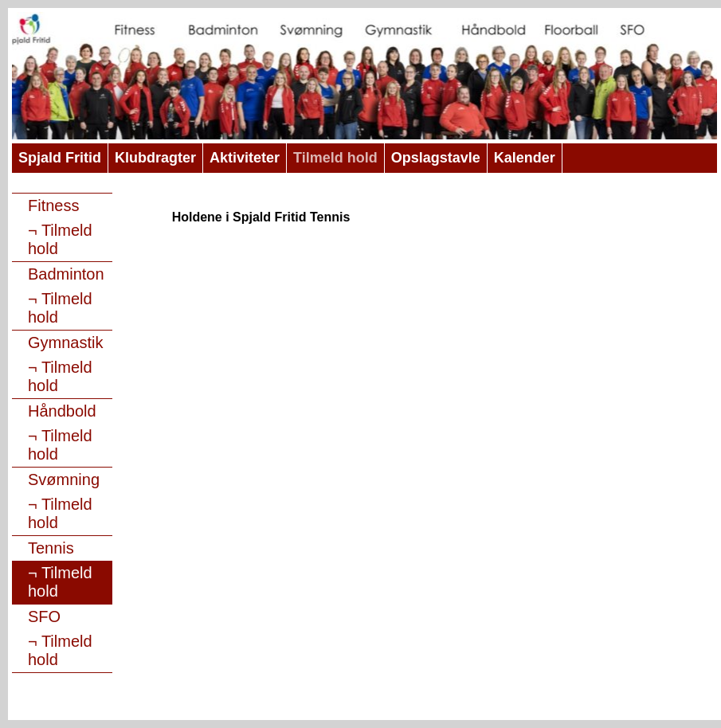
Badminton (66, 274)
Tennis (51, 548)
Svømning (64, 479)
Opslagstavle (436, 158)
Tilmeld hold (335, 158)
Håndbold (62, 411)
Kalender (525, 158)
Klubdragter (155, 158)
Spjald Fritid (60, 158)
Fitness (53, 205)
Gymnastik (65, 342)
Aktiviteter (245, 158)
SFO (44, 616)
